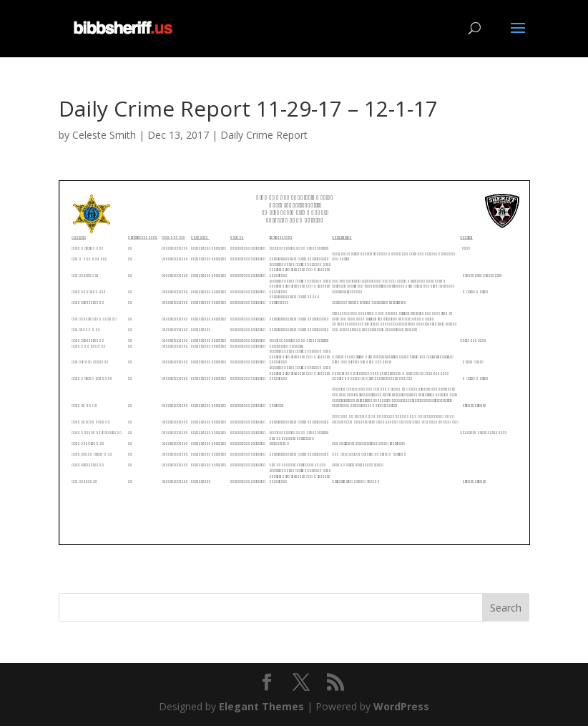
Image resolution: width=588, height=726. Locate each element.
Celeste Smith (104, 135)
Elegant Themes (261, 706)
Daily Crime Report (264, 135)
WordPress (401, 706)
